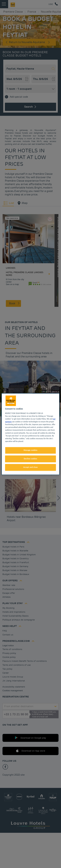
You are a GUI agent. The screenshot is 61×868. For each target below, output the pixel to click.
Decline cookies (31, 459)
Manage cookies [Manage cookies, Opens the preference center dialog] (30, 450)
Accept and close (30, 467)
